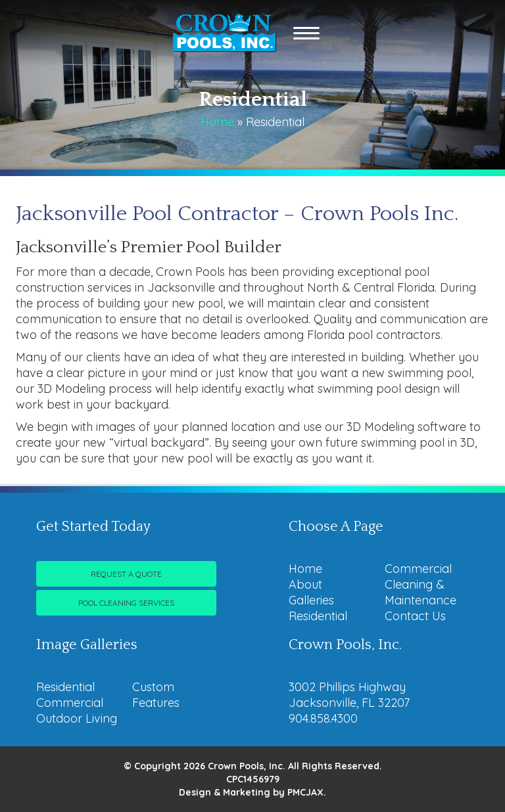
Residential (318, 616)
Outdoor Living (77, 718)
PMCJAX (305, 792)
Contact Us (415, 616)
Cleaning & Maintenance (421, 592)
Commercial (418, 569)
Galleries (311, 600)
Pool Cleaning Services (126, 603)
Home (217, 122)
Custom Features (156, 695)
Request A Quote (126, 574)
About (305, 584)
